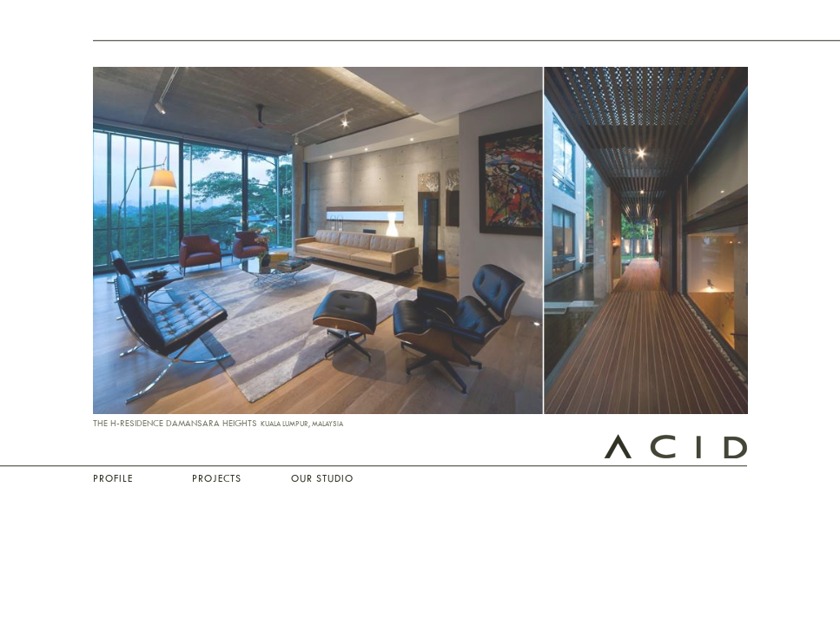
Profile (113, 479)
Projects (217, 479)
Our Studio (322, 479)
